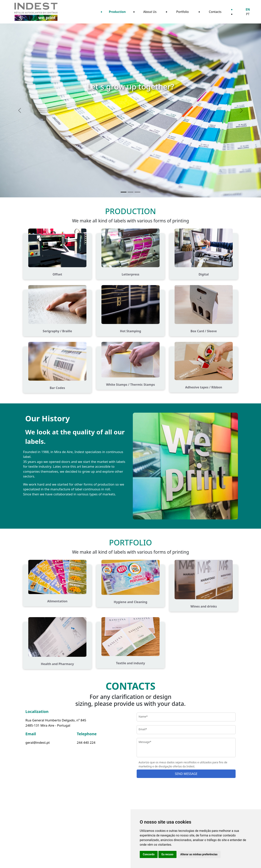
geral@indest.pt (38, 742)
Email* (143, 729)
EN (248, 9)
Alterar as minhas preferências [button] (199, 854)
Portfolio (183, 12)
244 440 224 (86, 742)
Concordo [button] (149, 854)
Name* (143, 717)
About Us (150, 12)
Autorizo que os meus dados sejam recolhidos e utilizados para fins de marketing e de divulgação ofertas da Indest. (183, 764)
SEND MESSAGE (186, 774)
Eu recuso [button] (167, 854)
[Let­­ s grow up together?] (124, 192)
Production (117, 12)
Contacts (215, 12)
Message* (145, 742)
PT (248, 14)
